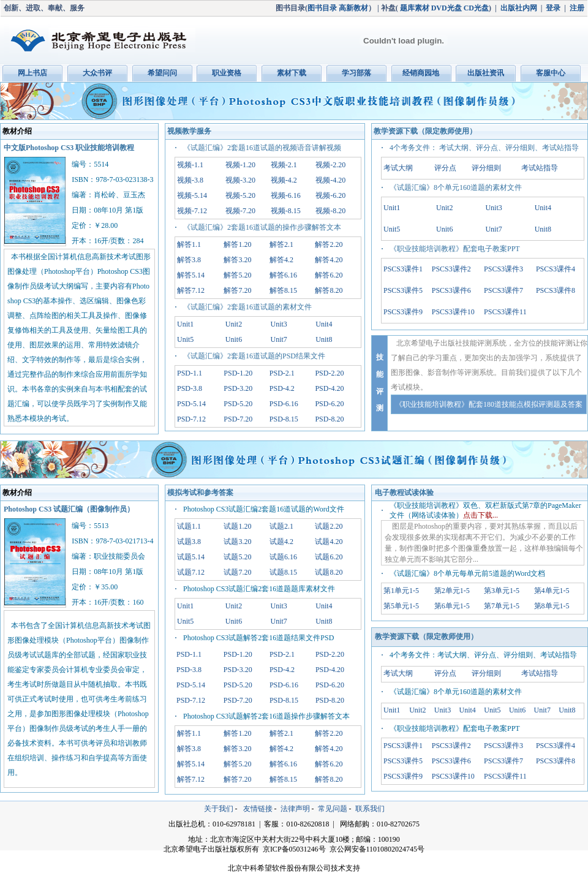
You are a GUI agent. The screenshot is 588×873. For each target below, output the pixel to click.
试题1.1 (189, 526)
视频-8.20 (330, 211)
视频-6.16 (286, 195)
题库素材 (415, 8)
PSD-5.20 (238, 404)
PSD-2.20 (329, 373)
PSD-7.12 (191, 419)
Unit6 (234, 339)
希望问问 (162, 73)
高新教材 (353, 8)
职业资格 (227, 73)
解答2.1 (281, 244)
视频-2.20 (330, 165)
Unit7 (279, 339)
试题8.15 (283, 572)
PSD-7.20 (238, 419)
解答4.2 (281, 260)
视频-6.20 (330, 195)
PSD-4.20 (329, 388)
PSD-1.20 (238, 373)
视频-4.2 (284, 180)
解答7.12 (191, 290)
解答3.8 (189, 260)
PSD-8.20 (329, 419)
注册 (577, 8)
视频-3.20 (240, 180)
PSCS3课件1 (403, 269)
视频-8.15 (286, 211)
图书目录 (322, 8)
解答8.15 (283, 290)
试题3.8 (189, 542)
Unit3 (279, 324)
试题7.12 (191, 572)
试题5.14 (191, 557)
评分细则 (486, 168)
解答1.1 (189, 244)
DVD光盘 (447, 8)
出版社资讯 (486, 73)
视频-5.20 (240, 195)
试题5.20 (237, 557)
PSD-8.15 (284, 419)
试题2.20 (329, 526)
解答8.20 (329, 290)
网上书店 (32, 73)
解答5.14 (191, 275)
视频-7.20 (240, 211)
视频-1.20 (240, 165)
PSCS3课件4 (556, 269)
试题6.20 (329, 557)
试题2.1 (281, 526)
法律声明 (295, 809)
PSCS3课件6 (451, 290)
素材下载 (292, 73)
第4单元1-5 (552, 591)
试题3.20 (237, 542)
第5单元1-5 (401, 606)
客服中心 (551, 73)
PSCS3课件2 (451, 269)
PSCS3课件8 (556, 290)
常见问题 (333, 809)
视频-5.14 (192, 195)
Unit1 (185, 324)
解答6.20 (329, 275)
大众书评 (97, 73)
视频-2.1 (284, 165)
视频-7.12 (192, 211)
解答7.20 (237, 290)
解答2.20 (329, 244)
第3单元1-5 (502, 591)
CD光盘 (476, 8)
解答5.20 (237, 275)
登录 (553, 8)
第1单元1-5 (401, 591)
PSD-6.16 (284, 404)
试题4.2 (281, 542)
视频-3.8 (190, 180)
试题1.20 (237, 526)
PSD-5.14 (191, 404)
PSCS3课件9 (403, 312)
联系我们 (370, 809)
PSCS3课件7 (503, 290)
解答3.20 (237, 260)
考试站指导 (540, 168)
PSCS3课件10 (453, 312)
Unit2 (234, 324)
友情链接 (258, 809)
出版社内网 (519, 8)
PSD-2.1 (282, 373)
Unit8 (324, 339)
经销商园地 (421, 73)
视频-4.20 (330, 180)
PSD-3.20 (238, 388)
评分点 (445, 168)
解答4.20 (329, 260)
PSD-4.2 (282, 388)
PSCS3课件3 (503, 269)
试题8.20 (329, 572)
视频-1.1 (190, 165)
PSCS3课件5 (403, 290)
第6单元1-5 (452, 606)
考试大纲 (398, 168)
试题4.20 (329, 542)
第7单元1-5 (502, 606)
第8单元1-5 (552, 606)
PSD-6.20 (329, 404)
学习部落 (356, 73)
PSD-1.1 (190, 373)
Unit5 (185, 339)
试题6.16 (283, 557)
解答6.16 (283, 275)
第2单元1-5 (452, 591)
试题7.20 (237, 572)
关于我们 (219, 809)
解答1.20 (237, 244)
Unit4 (324, 324)
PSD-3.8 (190, 388)
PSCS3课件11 (505, 312)
